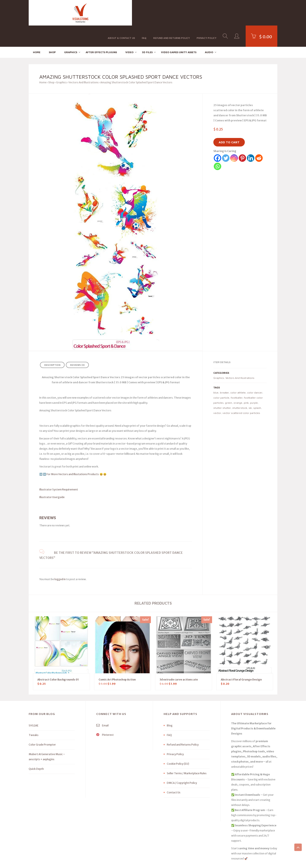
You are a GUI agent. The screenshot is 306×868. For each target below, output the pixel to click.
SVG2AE (34, 704)
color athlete (238, 371)
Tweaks (34, 714)
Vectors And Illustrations (84, 61)
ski (250, 387)
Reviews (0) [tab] (77, 344)
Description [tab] (52, 344)
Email (102, 704)
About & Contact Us (121, 12)
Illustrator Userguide (52, 476)
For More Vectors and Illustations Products (73, 453)
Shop (52, 31)
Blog (170, 704)
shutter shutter (222, 387)
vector (217, 392)
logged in (60, 558)
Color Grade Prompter (42, 723)
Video (129, 31)
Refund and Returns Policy (171, 12)
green (229, 381)
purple (254, 381)
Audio (209, 31)
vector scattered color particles (241, 392)
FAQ (144, 12)
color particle (221, 376)
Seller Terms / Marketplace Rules (187, 752)
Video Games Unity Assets (179, 31)
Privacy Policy (206, 12)
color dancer (255, 371)
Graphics (71, 31)
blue (216, 371)
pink (246, 381)
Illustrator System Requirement (59, 468)
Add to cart (229, 121)
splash (257, 387)
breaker (224, 371)
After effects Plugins (101, 31)
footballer (237, 376)
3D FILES (147, 31)
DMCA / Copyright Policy (182, 762)
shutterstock (240, 387)
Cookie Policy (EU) (178, 742)
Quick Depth (36, 748)
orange (238, 381)
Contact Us (174, 771)
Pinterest (105, 714)
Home (37, 31)
